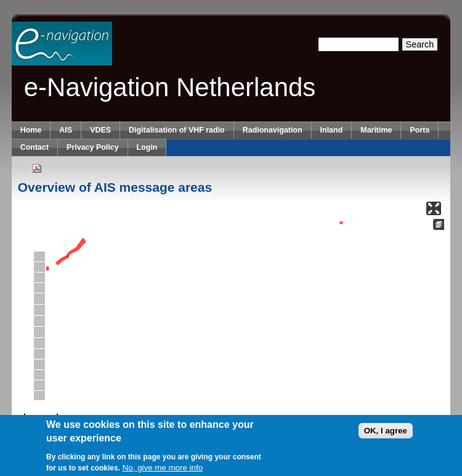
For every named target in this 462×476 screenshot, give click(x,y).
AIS (66, 130)
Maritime (376, 130)
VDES (100, 130)
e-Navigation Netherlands (170, 87)
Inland (332, 130)
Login (147, 147)
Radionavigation (273, 130)
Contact (34, 147)
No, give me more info (163, 468)
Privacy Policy (92, 147)
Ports (419, 130)
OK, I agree (386, 431)
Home (31, 130)
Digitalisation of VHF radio (177, 130)
